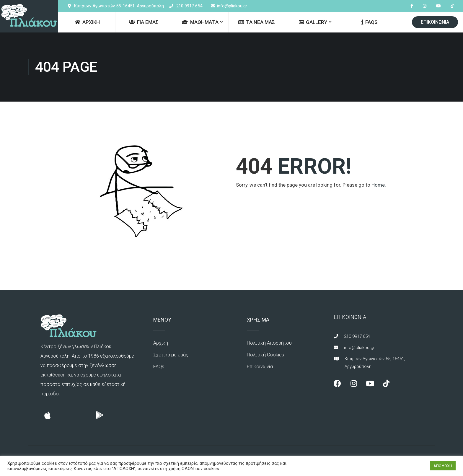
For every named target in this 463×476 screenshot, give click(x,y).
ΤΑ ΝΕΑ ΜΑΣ (257, 22)
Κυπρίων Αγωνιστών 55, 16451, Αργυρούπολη (119, 6)
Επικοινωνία (260, 367)
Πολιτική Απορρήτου (269, 343)
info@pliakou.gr (232, 6)
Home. (379, 185)
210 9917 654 (189, 6)
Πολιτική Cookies (265, 355)
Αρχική (160, 343)
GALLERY (313, 22)
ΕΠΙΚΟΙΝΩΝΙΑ (435, 22)
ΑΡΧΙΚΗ (87, 22)
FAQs (370, 22)
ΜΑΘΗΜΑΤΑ (200, 22)
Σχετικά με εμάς (170, 355)
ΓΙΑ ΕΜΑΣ (144, 22)
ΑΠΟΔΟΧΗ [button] (443, 466)
